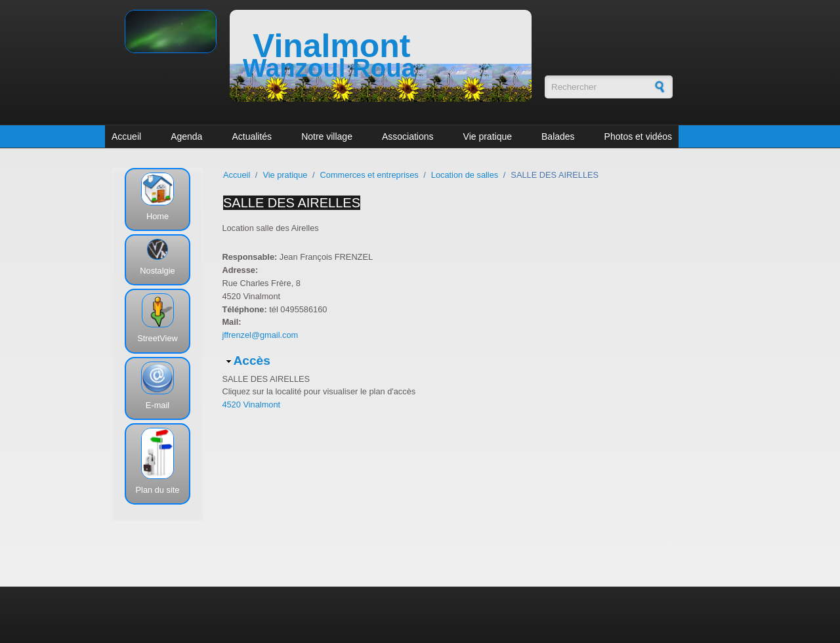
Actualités (252, 136)
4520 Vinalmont (251, 404)
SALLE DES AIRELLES (292, 203)
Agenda (186, 136)
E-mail (157, 405)
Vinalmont (331, 46)
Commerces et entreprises (369, 175)
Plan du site (158, 490)
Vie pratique (488, 136)
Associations (408, 136)
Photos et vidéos (639, 136)
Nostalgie (157, 271)
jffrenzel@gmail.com (260, 335)
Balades (558, 136)
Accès (252, 361)
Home (157, 216)
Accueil (126, 136)
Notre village (327, 136)
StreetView (157, 338)
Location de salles (465, 175)
